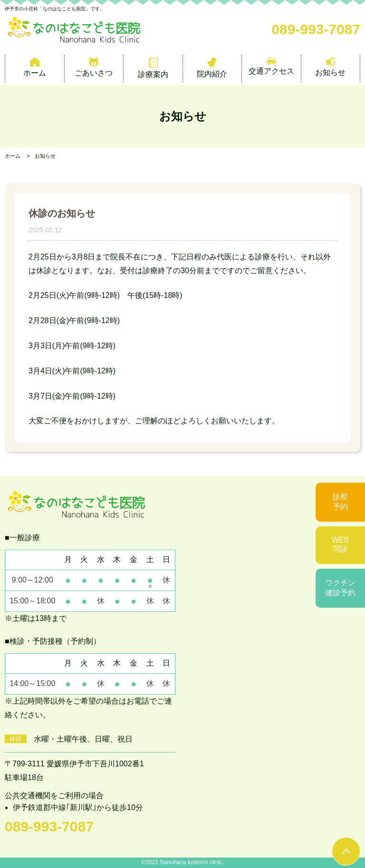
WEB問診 (340, 544)
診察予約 (340, 502)
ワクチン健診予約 (340, 588)
